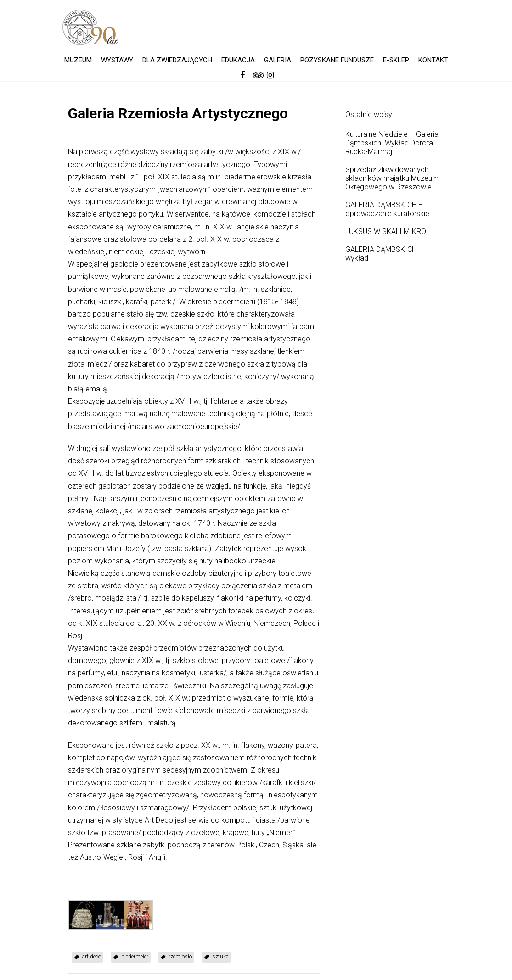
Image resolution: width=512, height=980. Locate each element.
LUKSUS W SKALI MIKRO (386, 231)
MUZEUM (78, 60)
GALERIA (278, 60)
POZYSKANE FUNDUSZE (337, 60)
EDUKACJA (238, 60)
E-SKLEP (396, 60)
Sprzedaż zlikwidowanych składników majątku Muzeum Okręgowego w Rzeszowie (392, 178)
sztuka (220, 957)
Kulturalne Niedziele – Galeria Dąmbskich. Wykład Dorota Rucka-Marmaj (392, 143)
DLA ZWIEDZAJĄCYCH (177, 60)
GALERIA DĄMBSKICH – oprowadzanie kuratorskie (387, 209)
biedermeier (135, 957)
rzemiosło (180, 957)
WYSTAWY (117, 60)
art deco (92, 957)
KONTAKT (433, 60)
